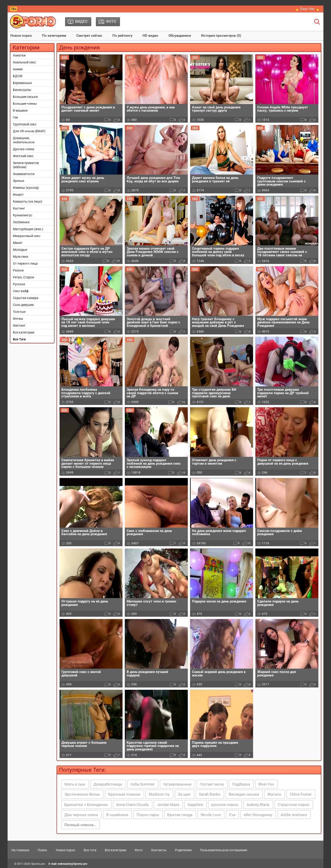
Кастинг (19, 208)
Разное (18, 270)
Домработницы (108, 784)
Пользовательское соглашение (224, 850)
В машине (20, 110)
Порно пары (148, 815)
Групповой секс (25, 124)
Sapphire (195, 805)
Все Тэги (19, 339)
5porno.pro (38, 864)
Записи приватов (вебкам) (26, 165)
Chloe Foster (301, 794)
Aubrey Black (258, 805)
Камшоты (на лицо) (28, 201)
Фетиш (18, 319)
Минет (18, 243)
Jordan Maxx (168, 805)
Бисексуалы (22, 90)
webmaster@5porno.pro (73, 864)
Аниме (18, 69)
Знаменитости (24, 174)
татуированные (177, 784)
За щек (184, 794)
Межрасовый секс (27, 236)
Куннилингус (23, 215)
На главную (20, 850)
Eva (232, 815)
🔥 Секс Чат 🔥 (307, 9)
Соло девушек (23, 305)
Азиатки (19, 55)
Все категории (24, 332)
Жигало (274, 794)
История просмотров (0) (221, 36)
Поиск (42, 850)
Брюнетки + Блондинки (86, 805)
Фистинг (19, 325)
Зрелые (19, 181)
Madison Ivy (159, 794)
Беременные (22, 83)
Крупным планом (124, 794)
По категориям (54, 36)
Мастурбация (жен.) (28, 229)
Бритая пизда (180, 815)
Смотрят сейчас (89, 36)
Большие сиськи (25, 97)
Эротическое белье (82, 794)
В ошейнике (117, 815)
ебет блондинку (258, 815)
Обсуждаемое (180, 36)
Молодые (20, 250)
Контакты (159, 850)
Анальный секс (24, 62)
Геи (15, 117)
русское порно (225, 805)
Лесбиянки (21, 222)
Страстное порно (294, 805)
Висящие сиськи (244, 794)
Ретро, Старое (23, 277)
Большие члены (25, 104)
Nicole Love (211, 815)
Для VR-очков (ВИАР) (29, 131)
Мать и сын (75, 784)
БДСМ (18, 76)
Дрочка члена (24, 149)
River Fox (266, 784)
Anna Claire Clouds (132, 805)
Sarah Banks (210, 794)
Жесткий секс (23, 156)
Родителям (183, 850)
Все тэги (90, 850)
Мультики (20, 257)
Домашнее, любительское (24, 140)
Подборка (241, 784)
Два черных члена (81, 815)
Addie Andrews (294, 815)
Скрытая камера (26, 298)
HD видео (150, 36)
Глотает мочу (212, 784)
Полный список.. (80, 825)
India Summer (143, 784)
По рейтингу (122, 36)
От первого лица (25, 263)
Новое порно (21, 36)
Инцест (18, 195)
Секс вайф (21, 291)
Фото (139, 850)
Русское (19, 284)
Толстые (19, 312)
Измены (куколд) (26, 188)
